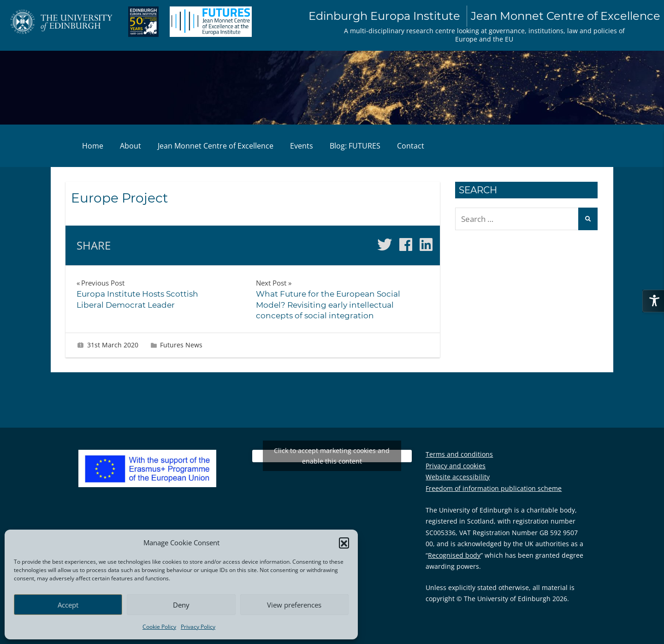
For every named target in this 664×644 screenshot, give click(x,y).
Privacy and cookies (456, 466)
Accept (68, 605)
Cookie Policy (159, 627)
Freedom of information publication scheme (494, 488)
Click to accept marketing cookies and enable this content (332, 456)
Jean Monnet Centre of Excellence (216, 146)
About (130, 146)
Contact (411, 146)
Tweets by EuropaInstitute (332, 456)
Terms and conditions (459, 454)
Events (302, 146)
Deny (181, 605)
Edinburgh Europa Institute (484, 16)
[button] (344, 543)
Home (93, 146)
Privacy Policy (198, 627)
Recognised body (454, 555)
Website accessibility (458, 477)
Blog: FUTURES (355, 146)
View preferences (294, 605)
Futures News (181, 345)
